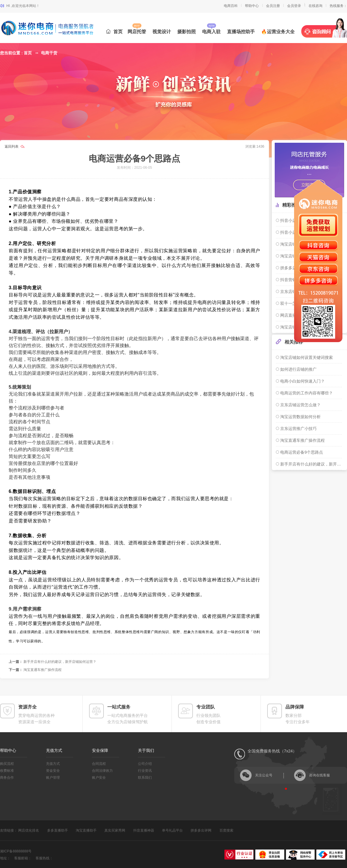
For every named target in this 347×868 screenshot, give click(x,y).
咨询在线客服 (320, 775)
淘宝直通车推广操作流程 (43, 670)
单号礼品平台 (172, 830)
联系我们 (145, 778)
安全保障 (100, 750)
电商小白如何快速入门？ (302, 381)
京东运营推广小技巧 (298, 429)
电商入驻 (211, 32)
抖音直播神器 (144, 830)
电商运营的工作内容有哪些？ (306, 393)
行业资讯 (145, 771)
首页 (114, 32)
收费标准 (7, 771)
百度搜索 (226, 830)
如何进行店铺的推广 (298, 369)
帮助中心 (252, 6)
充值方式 (54, 750)
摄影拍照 (187, 32)
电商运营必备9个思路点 (301, 452)
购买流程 (7, 764)
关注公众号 (264, 775)
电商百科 (231, 6)
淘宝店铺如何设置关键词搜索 (306, 357)
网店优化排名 (29, 830)
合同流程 (99, 764)
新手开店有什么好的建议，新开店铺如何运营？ (60, 662)
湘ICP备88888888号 (16, 851)
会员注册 (273, 6)
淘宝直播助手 (86, 830)
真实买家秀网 (115, 830)
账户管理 (53, 778)
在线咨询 (315, 6)
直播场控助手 (241, 32)
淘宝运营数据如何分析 (300, 417)
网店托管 (137, 32)
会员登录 (294, 6)
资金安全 (53, 771)
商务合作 (7, 778)
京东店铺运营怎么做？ (300, 405)
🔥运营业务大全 (278, 32)
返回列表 (12, 146)
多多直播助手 (58, 830)
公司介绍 (145, 764)
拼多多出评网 (201, 830)
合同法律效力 (102, 771)
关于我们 (146, 750)
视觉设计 (162, 32)
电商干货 (49, 53)
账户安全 (99, 778)
